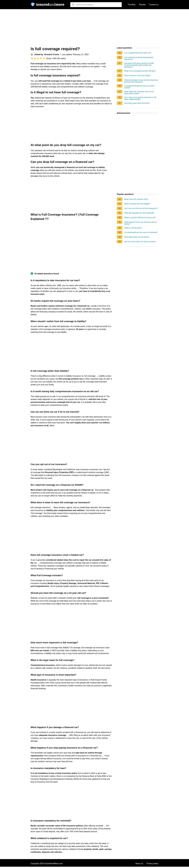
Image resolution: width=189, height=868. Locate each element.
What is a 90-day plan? (133, 228)
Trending (132, 5)
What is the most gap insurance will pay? (140, 71)
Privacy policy (152, 863)
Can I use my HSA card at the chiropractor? (141, 208)
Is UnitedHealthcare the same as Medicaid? (141, 232)
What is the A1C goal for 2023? (136, 199)
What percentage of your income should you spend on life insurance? (141, 81)
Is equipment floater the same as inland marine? (139, 87)
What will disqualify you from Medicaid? (139, 213)
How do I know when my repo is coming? (140, 242)
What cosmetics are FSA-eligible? (137, 204)
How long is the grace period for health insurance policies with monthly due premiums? (139, 65)
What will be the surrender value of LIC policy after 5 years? (139, 93)
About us (139, 863)
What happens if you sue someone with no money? (140, 223)
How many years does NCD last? (137, 103)
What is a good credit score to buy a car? (140, 217)
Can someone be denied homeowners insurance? (139, 58)
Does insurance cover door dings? (137, 75)
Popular (142, 5)
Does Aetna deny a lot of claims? (137, 237)
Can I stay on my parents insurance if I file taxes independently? (140, 98)
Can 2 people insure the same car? (138, 53)
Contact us (154, 5)
